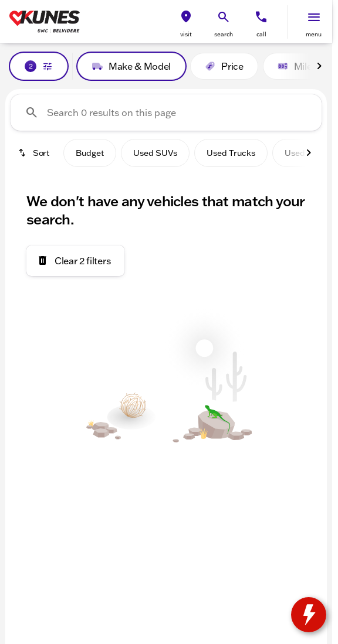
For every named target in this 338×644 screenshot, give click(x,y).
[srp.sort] (35, 153)
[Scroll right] (319, 66)
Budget (90, 153)
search (224, 34)
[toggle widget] (309, 615)
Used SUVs (155, 153)
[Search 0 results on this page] (166, 113)
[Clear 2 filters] (75, 261)
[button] (186, 22)
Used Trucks (231, 153)
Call (261, 34)
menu (314, 34)
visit (186, 34)
